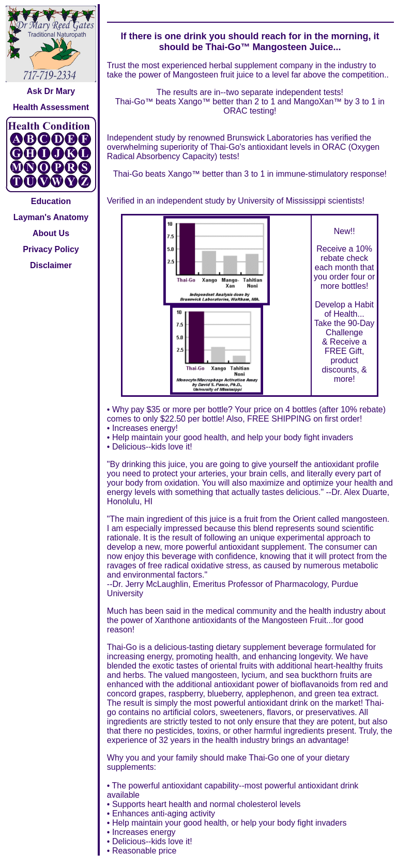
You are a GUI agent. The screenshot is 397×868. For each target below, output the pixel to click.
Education (51, 201)
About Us (51, 233)
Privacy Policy (51, 249)
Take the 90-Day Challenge (345, 328)
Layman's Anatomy (51, 217)
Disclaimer (51, 265)
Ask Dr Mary (51, 91)
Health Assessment (51, 107)
